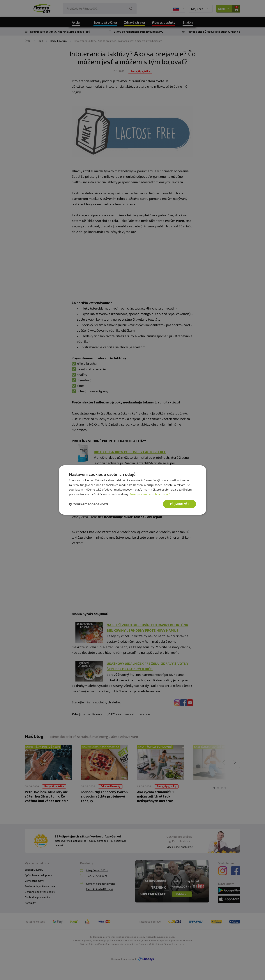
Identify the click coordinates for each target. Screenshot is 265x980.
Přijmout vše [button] (180, 504)
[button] (89, 504)
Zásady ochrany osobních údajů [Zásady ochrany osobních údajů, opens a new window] (150, 494)
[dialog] (132, 490)
